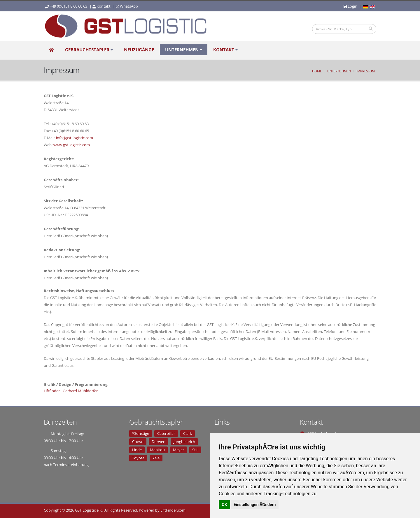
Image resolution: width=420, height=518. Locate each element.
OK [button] (224, 505)
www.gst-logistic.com (72, 145)
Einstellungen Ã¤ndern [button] (255, 505)
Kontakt (104, 6)
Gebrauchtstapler (87, 50)
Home (317, 71)
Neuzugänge (139, 50)
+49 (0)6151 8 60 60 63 (69, 6)
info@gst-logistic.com (75, 138)
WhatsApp (129, 6)
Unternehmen (182, 50)
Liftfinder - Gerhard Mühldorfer (71, 391)
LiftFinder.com (173, 510)
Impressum (366, 71)
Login (350, 6)
